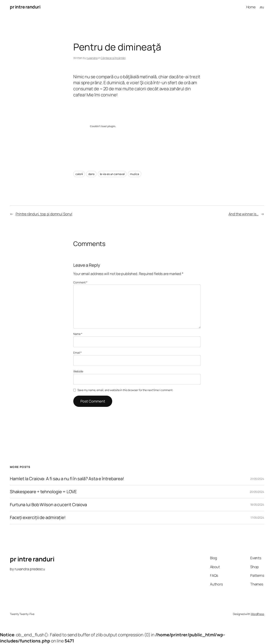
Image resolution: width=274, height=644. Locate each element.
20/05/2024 (257, 492)
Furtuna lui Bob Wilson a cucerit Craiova (48, 505)
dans (91, 174)
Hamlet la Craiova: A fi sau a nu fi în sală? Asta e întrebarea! (67, 479)
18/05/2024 (257, 505)
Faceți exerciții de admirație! (38, 518)
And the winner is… (243, 214)
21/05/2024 (257, 479)
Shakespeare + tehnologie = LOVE (43, 492)
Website (78, 371)
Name (78, 334)
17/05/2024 (257, 518)
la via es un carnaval (112, 174)
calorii (79, 174)
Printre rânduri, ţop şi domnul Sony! (44, 214)
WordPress (258, 614)
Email (77, 353)
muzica (134, 174)
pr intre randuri (25, 7)
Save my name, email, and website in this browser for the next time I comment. (125, 390)
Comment (80, 282)
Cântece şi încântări (113, 58)
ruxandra (92, 58)
